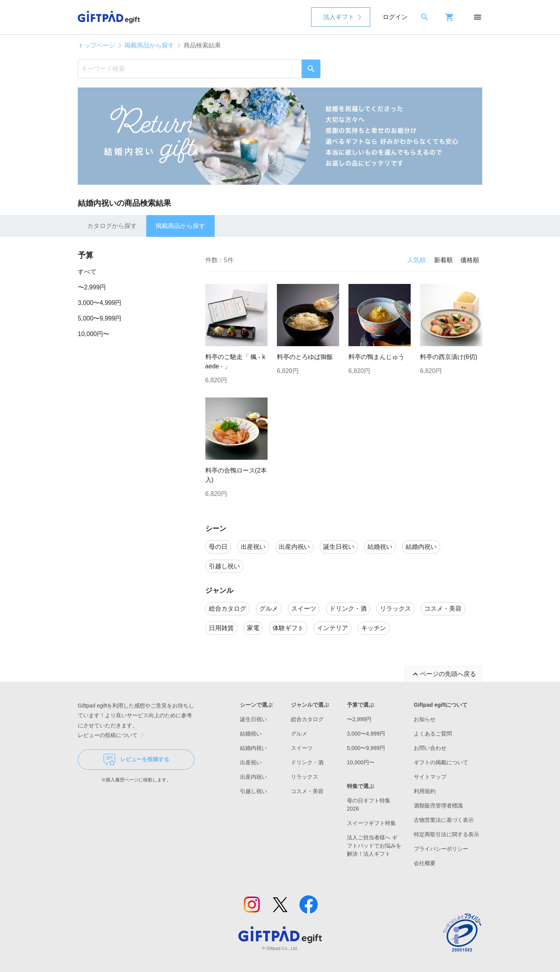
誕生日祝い (254, 719)
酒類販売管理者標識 (438, 806)
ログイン (395, 17)
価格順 (470, 260)
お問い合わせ (430, 748)
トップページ (96, 45)
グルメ (299, 734)
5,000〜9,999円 (100, 318)
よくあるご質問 (433, 734)
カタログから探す (112, 226)
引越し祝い (254, 791)
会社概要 (425, 863)
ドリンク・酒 (307, 762)
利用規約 (425, 791)
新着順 (443, 260)
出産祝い (251, 762)
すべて (87, 272)
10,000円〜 (94, 334)
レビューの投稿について (112, 735)
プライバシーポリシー (441, 849)
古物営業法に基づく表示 (444, 820)
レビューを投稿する (136, 760)
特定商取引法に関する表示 (446, 834)
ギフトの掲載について (441, 762)
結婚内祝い (254, 748)
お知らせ (425, 719)
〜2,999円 (92, 287)
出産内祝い (254, 777)
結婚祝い (251, 734)
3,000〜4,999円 (100, 303)
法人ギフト (339, 17)
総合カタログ (307, 719)
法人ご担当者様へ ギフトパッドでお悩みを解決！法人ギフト (374, 846)
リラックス (304, 777)
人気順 (416, 260)
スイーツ (302, 748)
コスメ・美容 (307, 791)
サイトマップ (430, 777)
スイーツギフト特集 (371, 823)
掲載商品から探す (149, 45)
